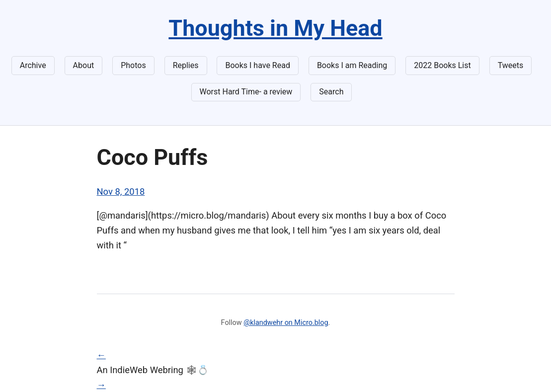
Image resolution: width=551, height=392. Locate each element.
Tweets (511, 65)
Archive (33, 65)
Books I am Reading (352, 65)
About (84, 65)
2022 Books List (442, 65)
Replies (186, 65)
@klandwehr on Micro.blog (286, 323)
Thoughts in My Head (275, 28)
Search (331, 92)
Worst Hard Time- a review (246, 92)
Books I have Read (257, 65)
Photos (133, 65)
